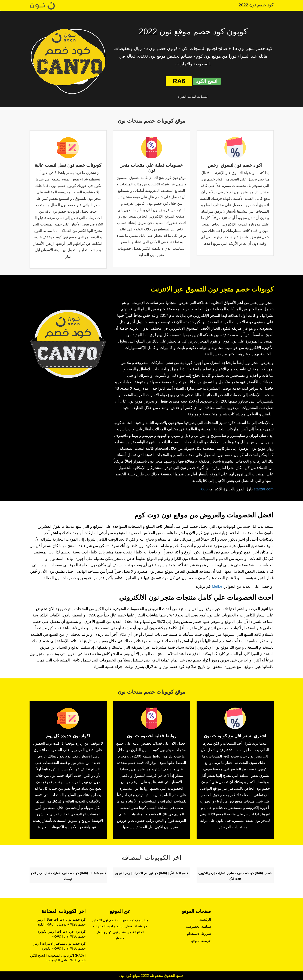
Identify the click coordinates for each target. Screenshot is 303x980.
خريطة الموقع (201, 941)
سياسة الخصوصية (198, 927)
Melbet (218, 586)
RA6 (179, 81)
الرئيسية (205, 919)
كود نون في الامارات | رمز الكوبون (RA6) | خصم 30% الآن (151, 873)
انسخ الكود (207, 81)
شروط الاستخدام (199, 934)
